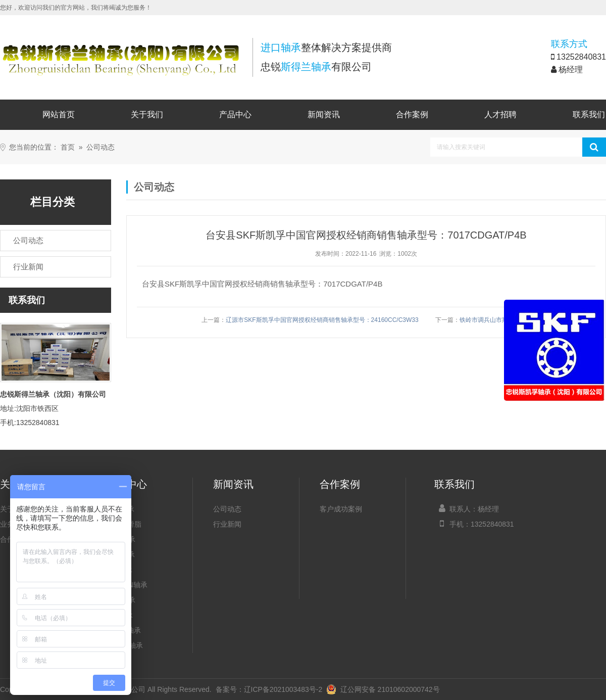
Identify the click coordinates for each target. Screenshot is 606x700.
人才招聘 (500, 114)
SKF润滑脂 (124, 524)
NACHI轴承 (125, 645)
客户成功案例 (341, 509)
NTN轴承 (121, 600)
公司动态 (100, 147)
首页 (68, 147)
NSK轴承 (121, 539)
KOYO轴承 (124, 630)
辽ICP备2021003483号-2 (283, 689)
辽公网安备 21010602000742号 (383, 689)
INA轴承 (119, 570)
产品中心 (235, 114)
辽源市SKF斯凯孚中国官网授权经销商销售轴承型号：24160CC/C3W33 (322, 320)
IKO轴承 (120, 615)
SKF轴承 (120, 509)
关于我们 (147, 114)
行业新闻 (227, 524)
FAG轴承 (121, 554)
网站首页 (59, 114)
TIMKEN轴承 (127, 585)
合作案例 (412, 114)
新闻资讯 (324, 114)
